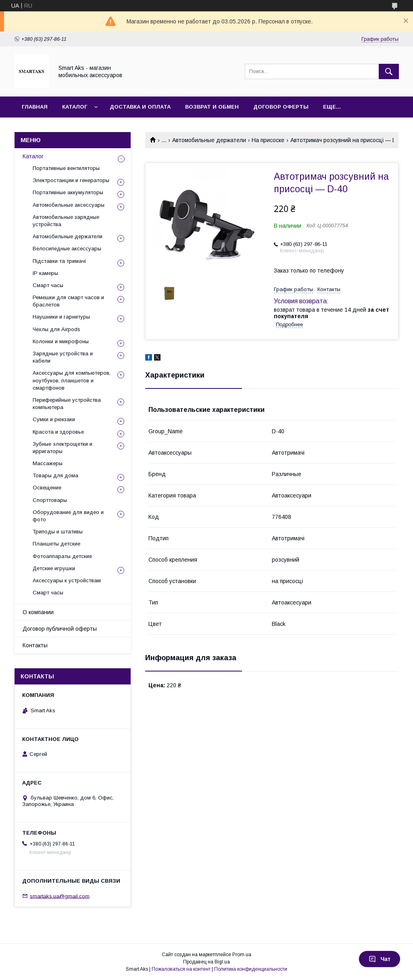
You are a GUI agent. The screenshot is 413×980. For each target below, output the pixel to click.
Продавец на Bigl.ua (206, 962)
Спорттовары (50, 500)
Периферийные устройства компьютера (67, 404)
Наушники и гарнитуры (61, 317)
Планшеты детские (56, 544)
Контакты (35, 645)
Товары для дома (55, 475)
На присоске (268, 140)
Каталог (75, 107)
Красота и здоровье (58, 432)
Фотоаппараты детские (62, 556)
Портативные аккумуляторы (68, 192)
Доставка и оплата (140, 107)
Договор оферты (281, 107)
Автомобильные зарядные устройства (66, 221)
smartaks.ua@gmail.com (60, 896)
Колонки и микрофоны (61, 341)
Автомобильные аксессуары (69, 205)
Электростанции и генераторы (71, 180)
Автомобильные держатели (209, 140)
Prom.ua (242, 955)
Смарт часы (48, 285)
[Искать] (389, 71)
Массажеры (48, 463)
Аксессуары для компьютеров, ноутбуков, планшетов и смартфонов (72, 380)
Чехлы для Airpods (56, 329)
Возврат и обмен (212, 107)
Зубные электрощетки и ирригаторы (63, 448)
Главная (35, 107)
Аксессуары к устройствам (67, 580)
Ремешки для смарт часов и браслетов (68, 301)
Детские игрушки (54, 568)
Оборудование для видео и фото (68, 516)
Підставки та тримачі (59, 261)
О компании (38, 612)
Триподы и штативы (58, 532)
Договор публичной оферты (60, 629)
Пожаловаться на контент (181, 969)
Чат (380, 959)
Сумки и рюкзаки (54, 419)
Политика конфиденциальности (251, 969)
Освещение (47, 488)
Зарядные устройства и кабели (63, 357)
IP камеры (45, 273)
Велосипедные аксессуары (67, 249)
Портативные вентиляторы (66, 168)
